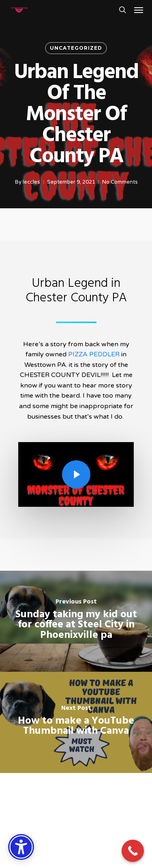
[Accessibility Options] (21, 847)
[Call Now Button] (133, 851)
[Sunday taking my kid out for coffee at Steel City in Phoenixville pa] (76, 621)
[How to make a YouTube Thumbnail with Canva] (76, 722)
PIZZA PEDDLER (94, 354)
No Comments (120, 182)
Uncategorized (76, 48)
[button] (139, 10)
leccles (31, 182)
